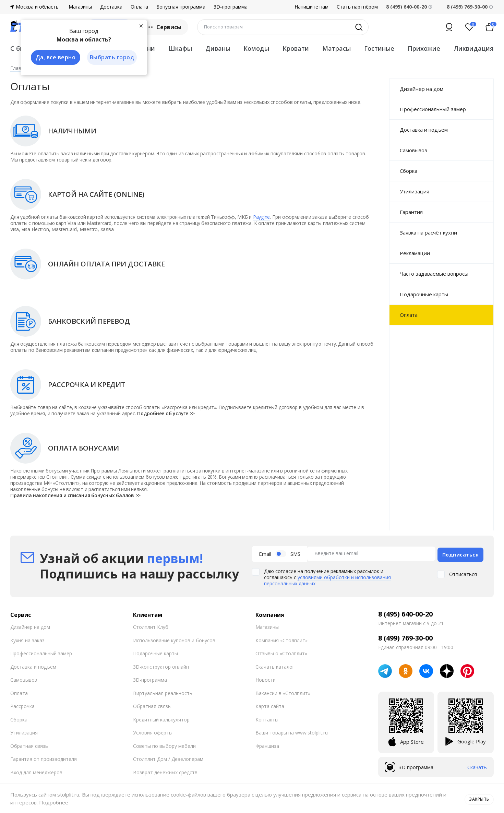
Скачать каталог (275, 665)
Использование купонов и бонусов (174, 639)
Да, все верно (54, 58)
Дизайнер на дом (422, 89)
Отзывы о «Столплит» (281, 652)
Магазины (80, 7)
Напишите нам (311, 7)
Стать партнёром (357, 7)
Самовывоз (413, 150)
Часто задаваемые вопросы (434, 274)
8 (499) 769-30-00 (467, 7)
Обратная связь (29, 744)
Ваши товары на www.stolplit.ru (292, 731)
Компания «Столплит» (281, 639)
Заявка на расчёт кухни (428, 232)
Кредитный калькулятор (161, 718)
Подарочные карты (424, 294)
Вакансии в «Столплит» (283, 691)
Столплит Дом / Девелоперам (168, 757)
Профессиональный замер (433, 109)
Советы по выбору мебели (164, 744)
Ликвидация (474, 48)
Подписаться (461, 553)
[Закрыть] (141, 25)
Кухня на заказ (27, 639)
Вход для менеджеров (36, 771)
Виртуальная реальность (163, 691)
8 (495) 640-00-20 (405, 612)
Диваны (218, 48)
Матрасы (337, 48)
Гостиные (379, 48)
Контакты (267, 718)
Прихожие (424, 48)
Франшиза (267, 744)
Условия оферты (153, 731)
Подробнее (54, 802)
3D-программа (231, 7)
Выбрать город (111, 58)
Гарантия (411, 212)
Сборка (409, 171)
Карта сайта (270, 704)
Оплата (139, 7)
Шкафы (180, 48)
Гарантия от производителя (44, 757)
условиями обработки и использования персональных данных (327, 579)
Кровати (296, 48)
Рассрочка (22, 704)
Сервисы (164, 27)
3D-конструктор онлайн (161, 665)
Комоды (256, 48)
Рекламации (415, 253)
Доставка (111, 7)
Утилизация (415, 191)
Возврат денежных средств (165, 771)
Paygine (261, 217)
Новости (266, 678)
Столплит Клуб (151, 625)
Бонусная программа (181, 7)
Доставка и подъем (424, 130)
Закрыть (477, 798)
